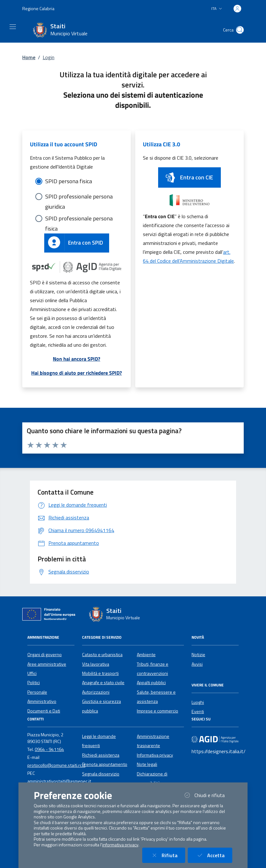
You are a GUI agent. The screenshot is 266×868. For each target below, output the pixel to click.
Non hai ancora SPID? (77, 359)
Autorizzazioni (96, 692)
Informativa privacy (155, 755)
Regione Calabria (38, 8)
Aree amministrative (47, 664)
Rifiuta (168, 855)
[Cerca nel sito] (240, 30)
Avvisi (197, 664)
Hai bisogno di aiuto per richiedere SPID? (77, 373)
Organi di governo (45, 655)
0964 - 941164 (49, 749)
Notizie (198, 655)
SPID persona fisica (69, 181)
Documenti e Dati (44, 711)
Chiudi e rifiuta (207, 795)
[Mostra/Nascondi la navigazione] (13, 27)
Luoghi (198, 702)
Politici (34, 683)
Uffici (32, 673)
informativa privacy (120, 845)
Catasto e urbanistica (102, 655)
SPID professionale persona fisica (79, 219)
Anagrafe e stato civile (103, 683)
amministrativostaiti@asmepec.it (59, 781)
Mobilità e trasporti (100, 673)
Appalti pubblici (151, 683)
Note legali (147, 764)
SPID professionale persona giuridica (79, 197)
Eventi (198, 712)
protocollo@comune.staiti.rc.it (56, 765)
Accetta (214, 855)
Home (29, 57)
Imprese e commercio (157, 711)
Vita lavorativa (96, 664)
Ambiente (146, 655)
